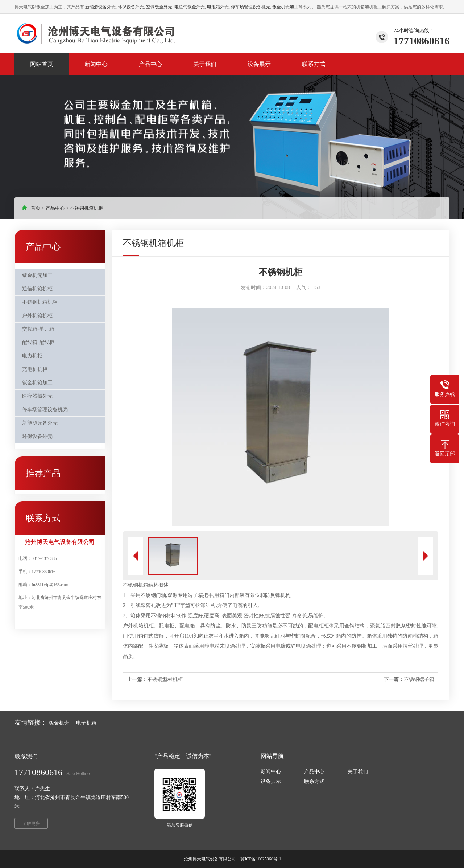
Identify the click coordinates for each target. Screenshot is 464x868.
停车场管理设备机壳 (250, 7)
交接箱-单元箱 (38, 329)
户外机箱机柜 (37, 316)
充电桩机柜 (35, 369)
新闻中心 (271, 772)
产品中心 (55, 208)
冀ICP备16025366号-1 (261, 859)
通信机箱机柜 (37, 289)
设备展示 (271, 781)
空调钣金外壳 (159, 7)
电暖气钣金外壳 (190, 7)
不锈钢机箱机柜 (86, 208)
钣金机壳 (59, 723)
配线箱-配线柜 (38, 342)
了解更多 (31, 823)
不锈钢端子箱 (409, 679)
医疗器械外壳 (37, 396)
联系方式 (314, 781)
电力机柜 (32, 356)
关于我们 (358, 772)
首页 (36, 208)
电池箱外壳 (218, 7)
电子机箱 (86, 723)
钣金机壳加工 (285, 7)
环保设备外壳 (131, 7)
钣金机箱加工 (37, 383)
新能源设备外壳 (100, 7)
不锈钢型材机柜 (155, 679)
